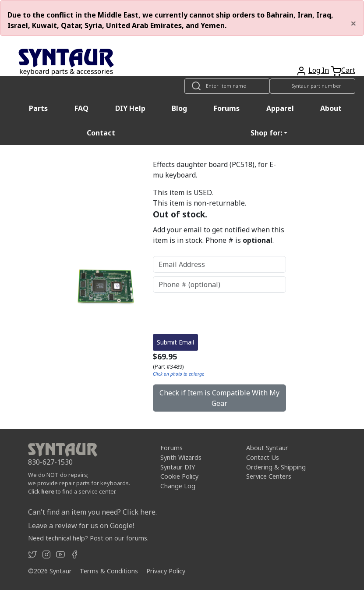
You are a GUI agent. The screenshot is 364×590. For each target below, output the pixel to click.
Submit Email (175, 342)
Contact (101, 133)
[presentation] (219, 313)
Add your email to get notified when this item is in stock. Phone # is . (219, 235)
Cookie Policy (179, 476)
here (48, 491)
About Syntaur (267, 448)
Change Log (178, 486)
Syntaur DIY (178, 467)
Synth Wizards (181, 457)
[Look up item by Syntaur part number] (313, 86)
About (331, 108)
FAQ (81, 108)
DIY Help (130, 108)
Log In (319, 70)
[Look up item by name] (227, 86)
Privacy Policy (166, 571)
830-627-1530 (50, 462)
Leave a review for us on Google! (81, 526)
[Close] (353, 23)
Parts (38, 108)
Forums (227, 108)
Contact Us (263, 457)
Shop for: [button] (266, 133)
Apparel (280, 108)
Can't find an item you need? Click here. (92, 512)
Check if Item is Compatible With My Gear (219, 398)
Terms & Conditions (109, 571)
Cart (348, 70)
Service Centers (269, 476)
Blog (179, 108)
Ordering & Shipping (276, 467)
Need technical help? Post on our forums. (88, 538)
